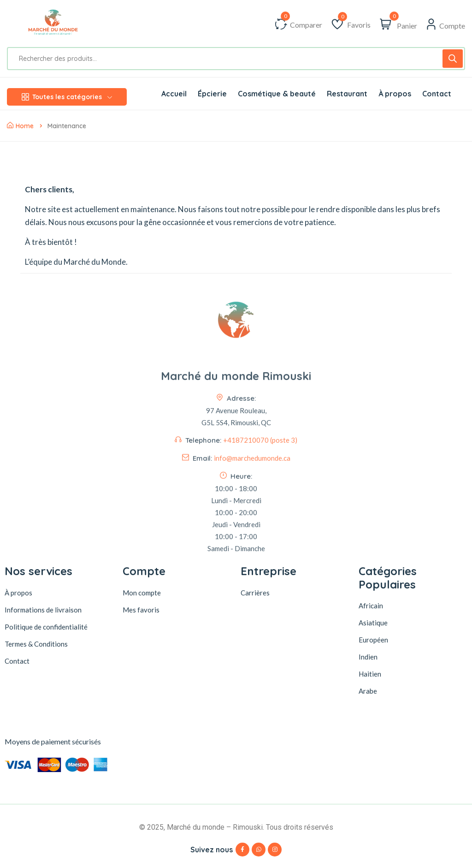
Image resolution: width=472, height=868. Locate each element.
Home (20, 126)
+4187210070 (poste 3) (260, 511)
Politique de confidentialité (46, 627)
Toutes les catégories (67, 97)
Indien (368, 657)
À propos (18, 593)
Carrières (255, 593)
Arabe (368, 691)
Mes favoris (141, 610)
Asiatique (373, 623)
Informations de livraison (43, 610)
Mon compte (142, 593)
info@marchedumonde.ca (252, 529)
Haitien (370, 674)
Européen (373, 640)
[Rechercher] (453, 59)
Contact (17, 661)
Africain (371, 606)
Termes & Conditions (36, 644)
